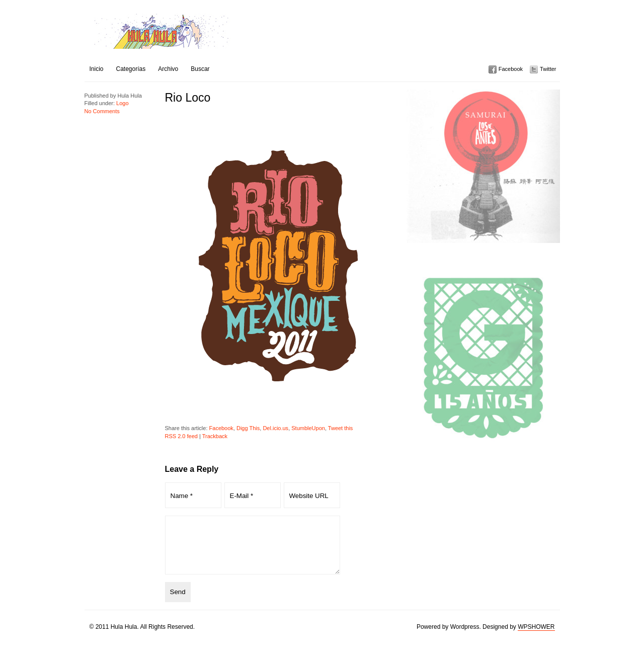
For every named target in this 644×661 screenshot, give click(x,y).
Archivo (168, 69)
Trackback (215, 436)
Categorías (131, 69)
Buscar (200, 69)
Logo (122, 103)
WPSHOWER (536, 637)
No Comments (102, 111)
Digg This (248, 428)
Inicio (97, 69)
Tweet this (341, 428)
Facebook (511, 69)
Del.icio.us (275, 428)
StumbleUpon (308, 428)
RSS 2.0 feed (181, 436)
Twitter (548, 69)
